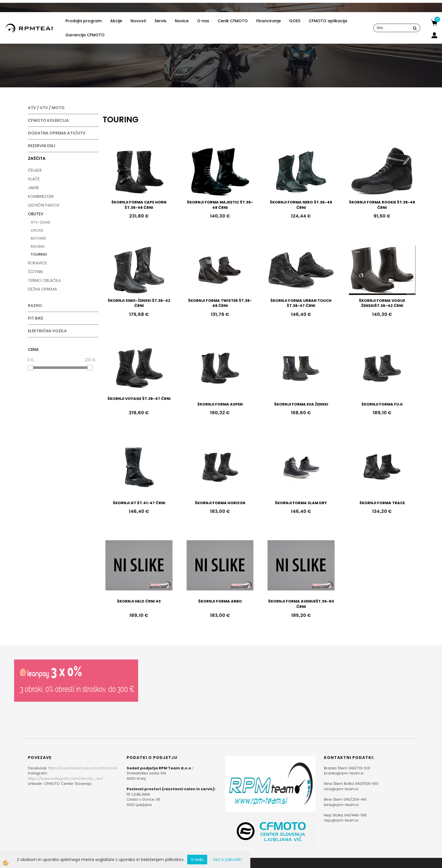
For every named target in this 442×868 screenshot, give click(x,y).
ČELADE (35, 170)
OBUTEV (36, 214)
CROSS (37, 230)
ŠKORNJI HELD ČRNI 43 (139, 601)
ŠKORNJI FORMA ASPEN (220, 404)
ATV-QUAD (41, 222)
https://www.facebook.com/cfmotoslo (83, 768)
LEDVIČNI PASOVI (44, 205)
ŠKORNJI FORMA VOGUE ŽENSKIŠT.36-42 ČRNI (382, 303)
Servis (160, 21)
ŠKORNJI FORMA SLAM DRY (301, 503)
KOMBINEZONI (41, 196)
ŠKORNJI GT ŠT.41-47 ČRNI (139, 503)
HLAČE (34, 179)
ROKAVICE (37, 263)
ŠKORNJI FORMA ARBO (220, 601)
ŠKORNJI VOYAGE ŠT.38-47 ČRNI (139, 399)
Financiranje (268, 21)
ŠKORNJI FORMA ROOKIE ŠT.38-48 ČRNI (382, 205)
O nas (203, 21)
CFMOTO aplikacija (328, 21)
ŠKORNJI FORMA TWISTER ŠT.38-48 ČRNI (220, 303)
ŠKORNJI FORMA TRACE (382, 503)
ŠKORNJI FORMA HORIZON (220, 503)
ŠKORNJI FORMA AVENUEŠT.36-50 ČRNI (301, 604)
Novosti (138, 21)
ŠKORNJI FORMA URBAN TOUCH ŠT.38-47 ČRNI (301, 303)
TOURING (39, 254)
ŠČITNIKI (36, 272)
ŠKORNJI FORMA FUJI (382, 404)
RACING (38, 246)
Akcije (116, 21)
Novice (182, 21)
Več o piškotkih (227, 860)
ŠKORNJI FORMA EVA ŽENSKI (301, 404)
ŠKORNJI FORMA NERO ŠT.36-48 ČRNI (301, 205)
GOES (295, 21)
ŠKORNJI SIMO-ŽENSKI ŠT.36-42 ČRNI (139, 303)
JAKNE (34, 188)
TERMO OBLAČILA (44, 280)
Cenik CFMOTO (233, 21)
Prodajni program (84, 21)
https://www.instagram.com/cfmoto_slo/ (66, 779)
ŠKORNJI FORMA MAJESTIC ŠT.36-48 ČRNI (220, 205)
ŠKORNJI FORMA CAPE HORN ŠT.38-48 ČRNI (139, 205)
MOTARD (38, 238)
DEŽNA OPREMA (42, 289)
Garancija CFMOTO (85, 35)
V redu (197, 860)
